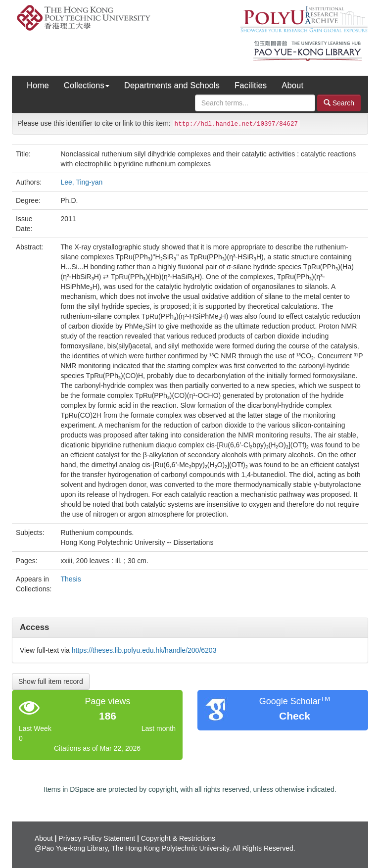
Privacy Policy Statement (97, 838)
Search (339, 103)
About (292, 85)
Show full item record (51, 681)
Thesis (71, 579)
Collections (87, 85)
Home (38, 85)
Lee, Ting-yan (82, 182)
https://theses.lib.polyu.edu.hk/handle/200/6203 (144, 650)
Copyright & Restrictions (178, 838)
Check (295, 716)
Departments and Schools (172, 85)
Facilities (251, 85)
